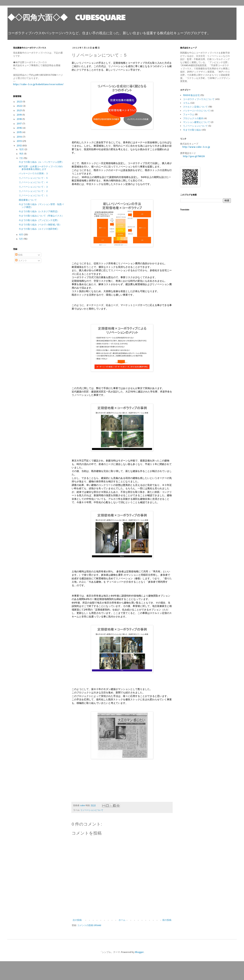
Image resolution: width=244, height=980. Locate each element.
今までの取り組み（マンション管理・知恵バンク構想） (41, 206)
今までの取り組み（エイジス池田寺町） (39, 229)
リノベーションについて (92, 810)
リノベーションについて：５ (33, 178)
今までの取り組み (192, 130)
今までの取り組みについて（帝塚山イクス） (41, 216)
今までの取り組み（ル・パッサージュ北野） (41, 162)
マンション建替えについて (197, 122)
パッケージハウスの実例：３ (33, 173)
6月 (21, 234)
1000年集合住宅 (191, 95)
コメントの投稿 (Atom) (89, 925)
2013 (20, 141)
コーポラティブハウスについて (199, 99)
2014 (20, 137)
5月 (21, 239)
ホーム (122, 920)
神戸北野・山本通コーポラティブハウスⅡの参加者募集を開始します (41, 168)
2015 (20, 132)
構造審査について (28, 200)
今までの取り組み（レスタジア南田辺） (39, 211)
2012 (20, 146)
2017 (20, 124)
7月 (21, 158)
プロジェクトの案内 (193, 118)
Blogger (139, 952)
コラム (186, 103)
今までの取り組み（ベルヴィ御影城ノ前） (40, 225)
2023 (20, 102)
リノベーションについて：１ (33, 195)
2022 (20, 106)
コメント (21, 260)
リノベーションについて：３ (33, 187)
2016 (20, 128)
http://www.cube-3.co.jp (196, 147)
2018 (20, 119)
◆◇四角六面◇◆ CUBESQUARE (66, 17)
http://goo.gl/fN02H (194, 156)
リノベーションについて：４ (33, 182)
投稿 (19, 255)
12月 (22, 149)
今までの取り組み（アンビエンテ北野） (39, 220)
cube (83, 805)
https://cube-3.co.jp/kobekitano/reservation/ (38, 84)
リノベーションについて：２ (33, 191)
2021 (20, 110)
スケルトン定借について (195, 107)
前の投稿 (167, 920)
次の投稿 (77, 920)
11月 (22, 154)
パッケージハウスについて (197, 111)
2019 (20, 115)
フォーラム (189, 114)
